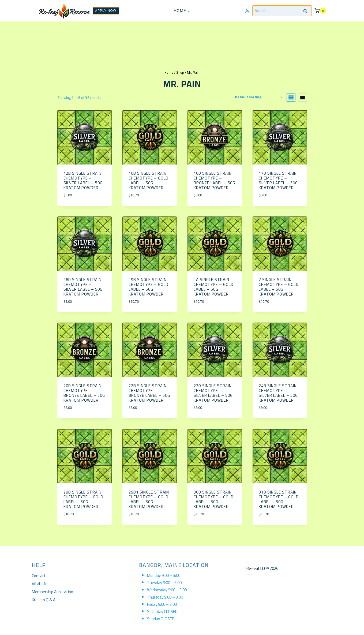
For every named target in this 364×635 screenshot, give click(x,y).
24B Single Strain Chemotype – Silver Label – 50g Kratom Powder (278, 393)
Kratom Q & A (44, 600)
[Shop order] (259, 97)
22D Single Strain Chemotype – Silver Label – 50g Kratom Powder (213, 393)
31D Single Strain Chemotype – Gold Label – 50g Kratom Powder (279, 499)
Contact (39, 576)
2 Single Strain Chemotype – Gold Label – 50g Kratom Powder (279, 287)
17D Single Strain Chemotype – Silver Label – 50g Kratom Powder (278, 180)
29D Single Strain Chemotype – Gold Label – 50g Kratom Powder (83, 499)
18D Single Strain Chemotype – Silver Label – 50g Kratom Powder (83, 287)
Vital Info (40, 584)
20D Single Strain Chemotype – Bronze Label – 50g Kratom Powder (84, 393)
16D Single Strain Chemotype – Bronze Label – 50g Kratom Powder (214, 180)
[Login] (247, 11)
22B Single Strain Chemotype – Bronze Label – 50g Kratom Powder (149, 393)
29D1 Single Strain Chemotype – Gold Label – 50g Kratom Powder (149, 499)
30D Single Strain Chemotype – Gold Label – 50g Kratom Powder (214, 499)
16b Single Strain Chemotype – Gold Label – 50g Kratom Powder (149, 180)
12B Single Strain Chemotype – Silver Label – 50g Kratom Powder (83, 180)
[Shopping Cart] (320, 11)
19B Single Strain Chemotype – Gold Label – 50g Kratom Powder (149, 287)
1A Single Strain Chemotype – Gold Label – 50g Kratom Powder (214, 287)
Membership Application (52, 592)
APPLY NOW (106, 11)
